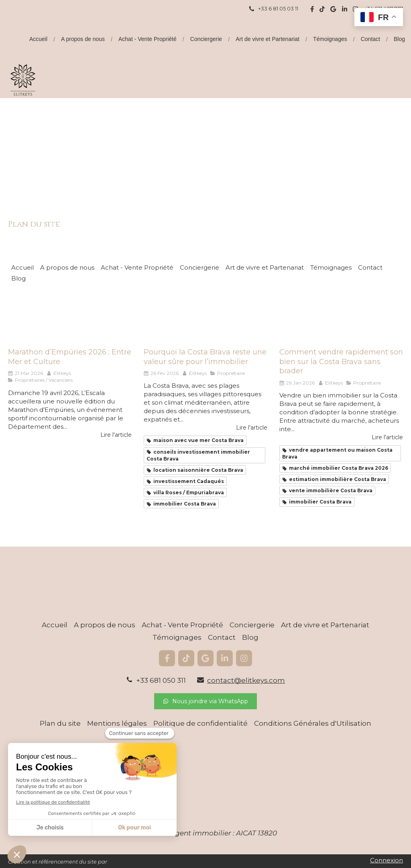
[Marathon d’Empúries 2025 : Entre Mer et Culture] (70, 319)
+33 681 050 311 (161, 680)
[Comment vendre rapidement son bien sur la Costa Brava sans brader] (341, 319)
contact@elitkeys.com (246, 680)
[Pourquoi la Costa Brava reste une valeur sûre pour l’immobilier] (205, 319)
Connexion (387, 860)
